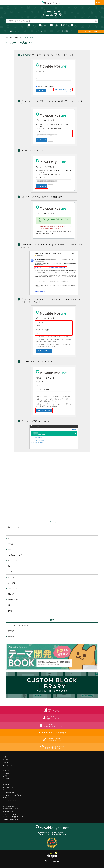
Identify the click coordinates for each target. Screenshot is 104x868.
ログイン (99, 3)
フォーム (11, 577)
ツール (10, 572)
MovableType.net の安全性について (13, 817)
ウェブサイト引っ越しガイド (11, 814)
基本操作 (11, 631)
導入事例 (6, 760)
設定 (9, 566)
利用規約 (6, 798)
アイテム (11, 533)
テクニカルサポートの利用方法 (12, 795)
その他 (10, 611)
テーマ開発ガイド (8, 812)
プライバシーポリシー (9, 800)
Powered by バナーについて (11, 820)
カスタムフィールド (15, 555)
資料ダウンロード (8, 787)
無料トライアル (8, 784)
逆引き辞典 (55, 25)
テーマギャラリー (8, 765)
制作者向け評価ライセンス (11, 809)
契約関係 (17, 38)
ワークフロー (12, 588)
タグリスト (45, 25)
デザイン (11, 544)
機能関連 (11, 636)
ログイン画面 (26, 55)
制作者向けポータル (9, 806)
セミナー (6, 790)
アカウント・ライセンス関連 (18, 625)
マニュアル (52, 15)
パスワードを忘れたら (28, 38)
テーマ (10, 549)
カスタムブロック (14, 561)
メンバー (11, 538)
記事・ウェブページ (15, 527)
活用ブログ (66, 25)
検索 (96, 21)
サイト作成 (11, 583)
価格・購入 (6, 762)
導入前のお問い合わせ (9, 792)
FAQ (75, 25)
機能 (4, 757)
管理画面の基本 (13, 600)
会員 (9, 605)
